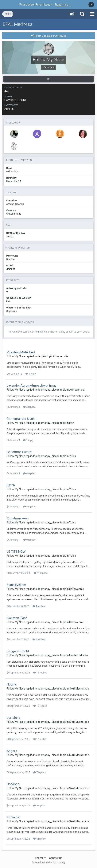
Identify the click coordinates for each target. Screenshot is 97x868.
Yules (73, 456)
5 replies (29, 407)
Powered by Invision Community (48, 862)
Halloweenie (77, 589)
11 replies (41, 573)
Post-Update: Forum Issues (51, 36)
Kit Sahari (13, 817)
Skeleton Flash (17, 618)
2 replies (39, 639)
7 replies (39, 772)
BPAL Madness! (18, 24)
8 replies (29, 473)
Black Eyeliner (16, 585)
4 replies (39, 606)
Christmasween (18, 518)
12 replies (40, 673)
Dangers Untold (18, 651)
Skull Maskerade (79, 689)
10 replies (40, 706)
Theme (40, 858)
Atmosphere (77, 390)
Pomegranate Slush (21, 419)
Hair (72, 423)
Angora (12, 751)
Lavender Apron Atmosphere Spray (31, 385)
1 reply (31, 374)
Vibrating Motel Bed (21, 352)
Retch (11, 485)
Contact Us (56, 858)
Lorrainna (13, 718)
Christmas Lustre (19, 452)
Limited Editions (79, 655)
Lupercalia (62, 356)
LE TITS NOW (16, 551)
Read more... (63, 5)
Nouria (11, 684)
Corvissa (13, 784)
